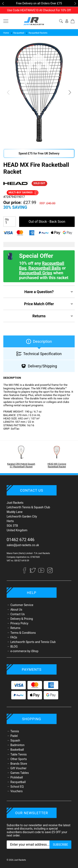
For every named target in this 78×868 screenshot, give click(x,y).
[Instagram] (50, 572)
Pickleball (17, 777)
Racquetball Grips (36, 273)
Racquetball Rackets (37, 33)
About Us (16, 610)
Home (6, 33)
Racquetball (17, 33)
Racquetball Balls (45, 268)
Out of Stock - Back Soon (47, 222)
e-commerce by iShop (24, 651)
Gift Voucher (18, 768)
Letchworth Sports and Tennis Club (33, 642)
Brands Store (19, 764)
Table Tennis (19, 754)
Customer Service (22, 605)
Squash (15, 740)
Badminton (17, 745)
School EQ (17, 787)
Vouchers (17, 791)
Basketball (17, 750)
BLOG (14, 647)
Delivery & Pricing (22, 619)
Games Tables (20, 773)
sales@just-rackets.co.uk (23, 545)
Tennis (15, 731)
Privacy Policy (19, 623)
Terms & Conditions (23, 633)
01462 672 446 (21, 540)
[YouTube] (41, 572)
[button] (3, 4)
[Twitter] (33, 572)
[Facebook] (26, 572)
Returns (15, 628)
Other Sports (19, 759)
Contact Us (18, 614)
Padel (14, 736)
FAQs (14, 637)
